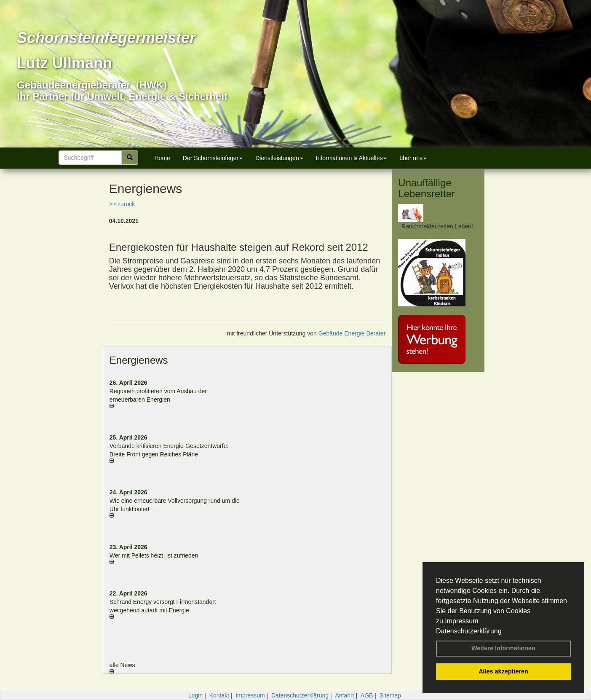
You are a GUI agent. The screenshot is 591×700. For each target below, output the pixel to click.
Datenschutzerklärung (469, 631)
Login (195, 695)
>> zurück (122, 204)
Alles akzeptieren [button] (503, 671)
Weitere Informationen (503, 648)
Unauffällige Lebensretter (427, 188)
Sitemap (390, 695)
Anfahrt (344, 695)
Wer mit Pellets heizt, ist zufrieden (154, 555)
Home (162, 158)
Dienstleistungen (279, 158)
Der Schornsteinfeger (213, 158)
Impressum (461, 621)
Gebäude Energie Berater (352, 333)
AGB (367, 695)
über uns (413, 158)
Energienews (139, 360)
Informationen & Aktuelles (352, 158)
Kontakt (219, 695)
